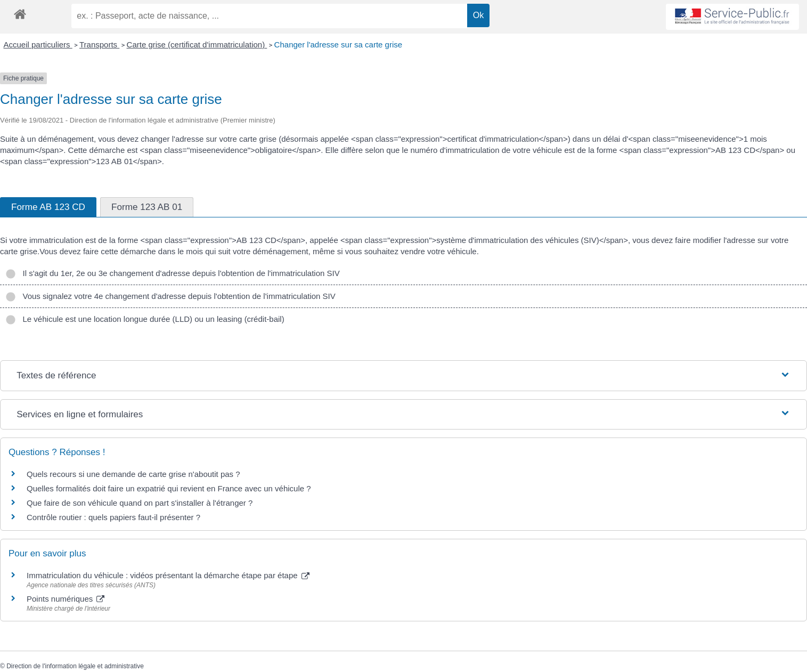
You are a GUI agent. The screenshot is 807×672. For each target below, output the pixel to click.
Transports (99, 44)
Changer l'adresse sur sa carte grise (338, 44)
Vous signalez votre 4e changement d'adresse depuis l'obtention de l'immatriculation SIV (170, 296)
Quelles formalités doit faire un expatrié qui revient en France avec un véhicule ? (169, 488)
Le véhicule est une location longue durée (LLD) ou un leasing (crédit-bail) (145, 319)
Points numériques (66, 599)
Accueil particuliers (38, 44)
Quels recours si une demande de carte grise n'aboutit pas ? (133, 474)
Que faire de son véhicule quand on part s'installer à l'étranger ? (140, 503)
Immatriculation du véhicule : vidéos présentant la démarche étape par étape (168, 575)
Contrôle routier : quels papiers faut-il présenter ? (113, 517)
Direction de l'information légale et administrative (75, 666)
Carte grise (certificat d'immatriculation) (197, 44)
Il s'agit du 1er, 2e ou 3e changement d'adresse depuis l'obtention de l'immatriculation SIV (173, 273)
